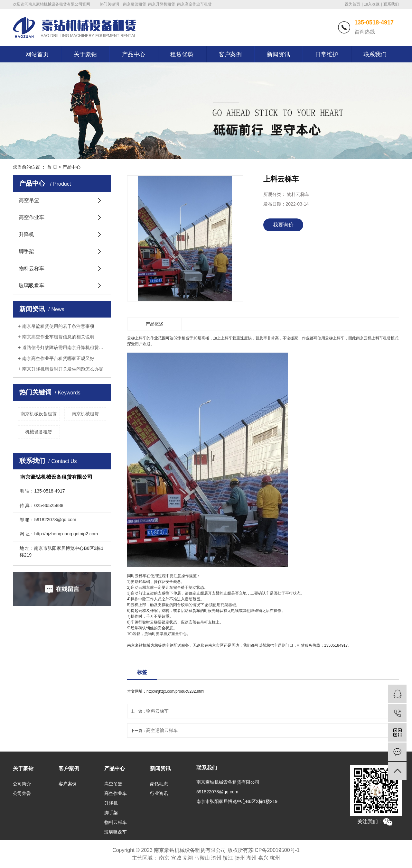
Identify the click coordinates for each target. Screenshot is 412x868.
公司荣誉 (22, 793)
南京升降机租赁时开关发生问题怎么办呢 (63, 369)
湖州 (251, 858)
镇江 (228, 858)
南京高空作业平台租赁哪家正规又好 (58, 358)
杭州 (275, 858)
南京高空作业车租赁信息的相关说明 (58, 337)
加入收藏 (372, 4)
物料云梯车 (32, 268)
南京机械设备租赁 (39, 414)
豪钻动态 (159, 784)
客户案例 (230, 54)
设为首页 (352, 4)
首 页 (52, 167)
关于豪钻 (85, 54)
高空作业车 (32, 217)
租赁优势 (182, 54)
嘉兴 (263, 858)
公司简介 (22, 784)
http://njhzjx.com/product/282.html (175, 691)
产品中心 (134, 54)
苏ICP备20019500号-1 (274, 850)
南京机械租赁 (85, 414)
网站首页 (37, 54)
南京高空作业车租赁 (194, 4)
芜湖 (188, 858)
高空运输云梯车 (162, 730)
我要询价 (283, 225)
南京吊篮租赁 (135, 4)
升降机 (26, 234)
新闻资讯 (278, 54)
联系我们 (391, 4)
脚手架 (26, 251)
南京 (164, 858)
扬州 (240, 858)
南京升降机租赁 (162, 4)
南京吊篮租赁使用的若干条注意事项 (58, 326)
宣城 (176, 858)
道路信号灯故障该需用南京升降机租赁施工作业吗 (64, 347)
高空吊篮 (29, 200)
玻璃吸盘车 (32, 286)
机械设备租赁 (39, 432)
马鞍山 (202, 858)
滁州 (216, 858)
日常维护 (327, 54)
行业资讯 (159, 793)
